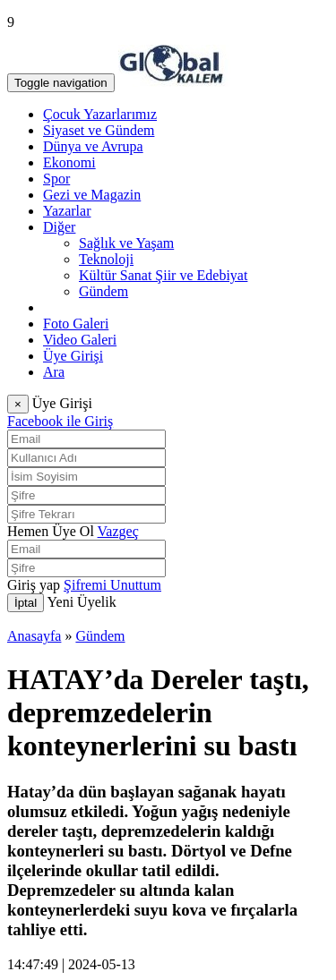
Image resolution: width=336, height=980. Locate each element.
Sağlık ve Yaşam (126, 243)
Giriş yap (34, 585)
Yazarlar (67, 211)
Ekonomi (69, 162)
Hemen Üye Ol (51, 531)
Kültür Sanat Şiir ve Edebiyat (163, 275)
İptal (26, 603)
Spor (56, 179)
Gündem (103, 291)
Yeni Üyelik (82, 602)
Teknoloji (106, 259)
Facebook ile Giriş (60, 421)
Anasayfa (34, 636)
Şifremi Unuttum (112, 585)
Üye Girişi (73, 356)
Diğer (59, 227)
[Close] (18, 404)
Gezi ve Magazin (92, 195)
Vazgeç (118, 531)
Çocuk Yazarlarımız (100, 114)
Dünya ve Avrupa (93, 146)
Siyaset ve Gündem (99, 130)
